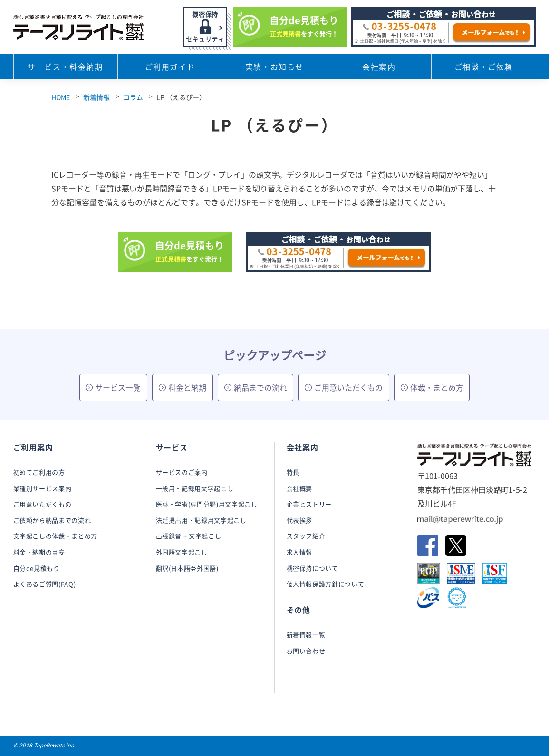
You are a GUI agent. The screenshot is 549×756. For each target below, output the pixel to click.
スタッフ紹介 (306, 536)
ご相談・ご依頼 (484, 67)
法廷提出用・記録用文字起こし (201, 520)
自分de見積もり (37, 568)
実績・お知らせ (274, 67)
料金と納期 (183, 387)
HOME (61, 97)
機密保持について (313, 568)
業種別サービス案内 (43, 488)
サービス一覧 (113, 387)
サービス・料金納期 (65, 67)
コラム (133, 97)
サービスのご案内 (182, 472)
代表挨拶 (300, 520)
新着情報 (96, 97)
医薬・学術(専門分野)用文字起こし (207, 504)
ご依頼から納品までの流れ (52, 520)
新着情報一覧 (306, 635)
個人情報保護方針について (326, 584)
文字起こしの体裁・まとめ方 (55, 536)
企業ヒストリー (309, 504)
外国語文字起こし (182, 552)
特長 (293, 472)
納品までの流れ (256, 387)
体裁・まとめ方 (432, 387)
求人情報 (300, 552)
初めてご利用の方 (39, 472)
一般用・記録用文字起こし (195, 488)
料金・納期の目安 (39, 552)
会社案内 (379, 67)
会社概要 (300, 488)
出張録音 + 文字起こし (189, 536)
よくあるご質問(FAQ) (45, 584)
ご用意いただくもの (344, 387)
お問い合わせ (306, 651)
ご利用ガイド (170, 67)
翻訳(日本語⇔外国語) (187, 568)
